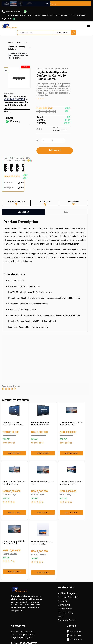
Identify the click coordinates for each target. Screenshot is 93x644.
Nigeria (5, 19)
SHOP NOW (80, 15)
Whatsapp (13, 121)
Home (10, 43)
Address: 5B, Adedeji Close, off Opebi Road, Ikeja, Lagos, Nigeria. (23, 635)
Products (21, 43)
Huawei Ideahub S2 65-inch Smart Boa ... (43, 543)
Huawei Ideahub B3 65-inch (43, 483)
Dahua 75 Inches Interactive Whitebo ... (13, 424)
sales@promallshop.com (14, 102)
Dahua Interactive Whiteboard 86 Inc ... (41, 424)
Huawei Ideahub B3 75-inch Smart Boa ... (71, 483)
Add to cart (55, 150)
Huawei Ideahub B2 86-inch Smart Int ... (14, 483)
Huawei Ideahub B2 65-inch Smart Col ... (71, 424)
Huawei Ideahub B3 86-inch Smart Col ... (14, 542)
